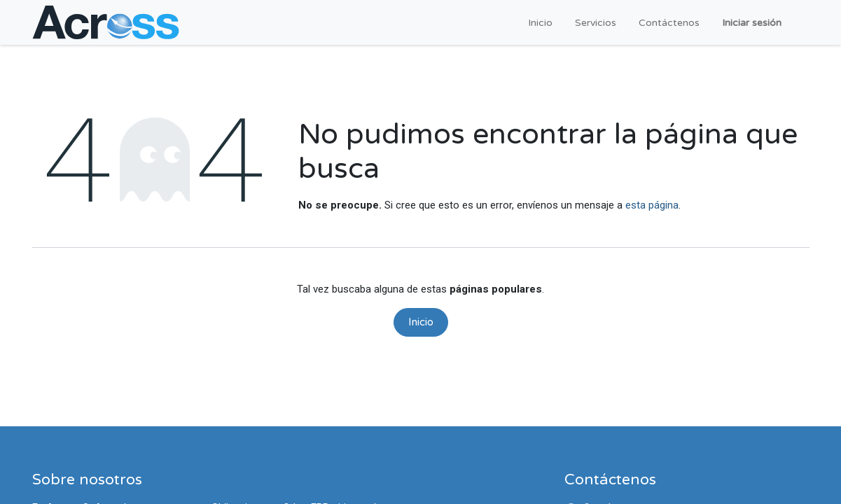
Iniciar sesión (752, 23)
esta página (652, 205)
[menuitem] (540, 23)
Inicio (421, 322)
